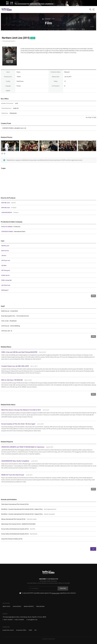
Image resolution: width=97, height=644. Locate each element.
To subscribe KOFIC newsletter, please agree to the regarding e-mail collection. (49, 593)
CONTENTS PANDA (7, 231)
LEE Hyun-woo (6, 260)
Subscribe (63, 588)
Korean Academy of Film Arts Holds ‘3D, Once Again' (18, 424)
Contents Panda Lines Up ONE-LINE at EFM (15, 366)
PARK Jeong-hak (6, 280)
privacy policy (56, 593)
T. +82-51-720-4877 (8, 620)
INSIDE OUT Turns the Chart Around (13, 475)
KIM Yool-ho (5, 251)
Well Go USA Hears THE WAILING (12, 380)
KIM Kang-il (5, 290)
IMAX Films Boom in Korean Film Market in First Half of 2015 (21, 410)
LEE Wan (4, 265)
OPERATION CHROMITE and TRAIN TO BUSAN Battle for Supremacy (23, 447)
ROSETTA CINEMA (7, 227)
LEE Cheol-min (6, 285)
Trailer (33, 38)
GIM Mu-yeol (5, 246)
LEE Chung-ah (6, 270)
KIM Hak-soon (6, 203)
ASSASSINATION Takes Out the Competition (15, 461)
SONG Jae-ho (5, 275)
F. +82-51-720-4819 (19, 620)
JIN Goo (4, 255)
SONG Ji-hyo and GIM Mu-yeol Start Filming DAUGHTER (19, 352)
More (93, 296)
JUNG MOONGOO (7, 212)
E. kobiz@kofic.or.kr (32, 620)
